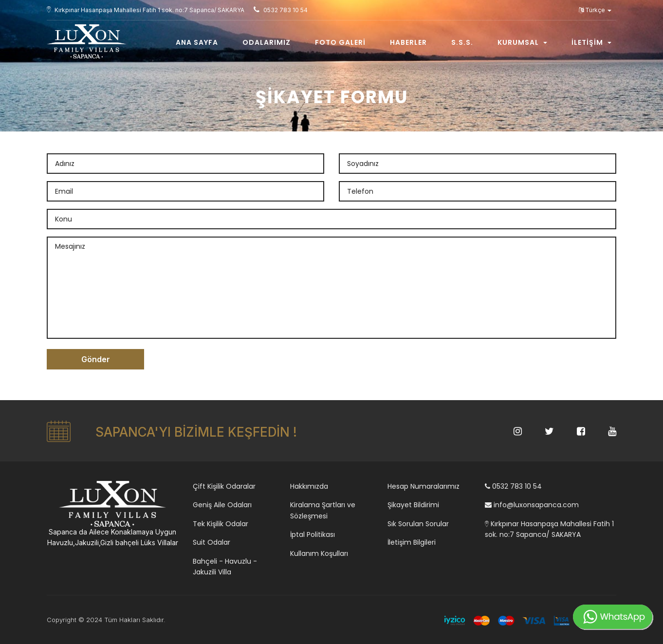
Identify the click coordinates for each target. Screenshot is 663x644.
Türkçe (595, 10)
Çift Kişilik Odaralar (224, 486)
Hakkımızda (309, 486)
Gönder (96, 359)
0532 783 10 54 (513, 486)
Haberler (408, 42)
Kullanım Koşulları (319, 553)
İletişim (591, 42)
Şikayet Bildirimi (413, 505)
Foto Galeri (340, 42)
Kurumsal (522, 42)
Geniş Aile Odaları (222, 505)
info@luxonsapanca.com (532, 505)
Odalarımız (267, 42)
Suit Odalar (212, 542)
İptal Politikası (313, 534)
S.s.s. (462, 42)
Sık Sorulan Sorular (418, 524)
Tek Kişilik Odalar (221, 524)
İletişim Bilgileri (412, 542)
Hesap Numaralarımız (424, 486)
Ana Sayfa (197, 42)
